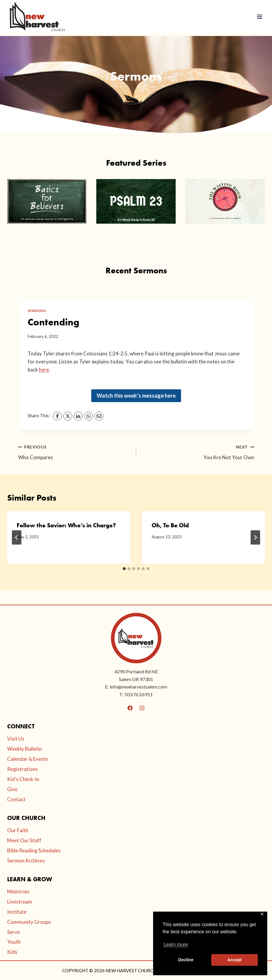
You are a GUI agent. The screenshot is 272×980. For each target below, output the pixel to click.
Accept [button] (235, 960)
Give (12, 789)
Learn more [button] (176, 944)
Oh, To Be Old (170, 525)
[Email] (99, 416)
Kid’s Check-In (23, 779)
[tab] (124, 569)
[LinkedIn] (78, 416)
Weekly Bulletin (25, 749)
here (44, 370)
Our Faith (18, 830)
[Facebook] (57, 416)
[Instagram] (142, 708)
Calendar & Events (28, 759)
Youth (14, 942)
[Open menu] (259, 17)
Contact (16, 799)
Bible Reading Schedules (34, 850)
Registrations (22, 769)
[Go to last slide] (17, 537)
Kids (12, 952)
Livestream (20, 902)
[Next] (255, 537)
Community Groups (29, 922)
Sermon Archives (26, 861)
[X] (68, 416)
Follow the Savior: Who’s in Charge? (66, 525)
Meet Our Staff (24, 840)
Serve (14, 932)
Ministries (18, 892)
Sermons (37, 311)
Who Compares (75, 451)
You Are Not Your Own (198, 451)
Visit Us (16, 739)
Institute (17, 912)
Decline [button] (186, 960)
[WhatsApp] (89, 416)
